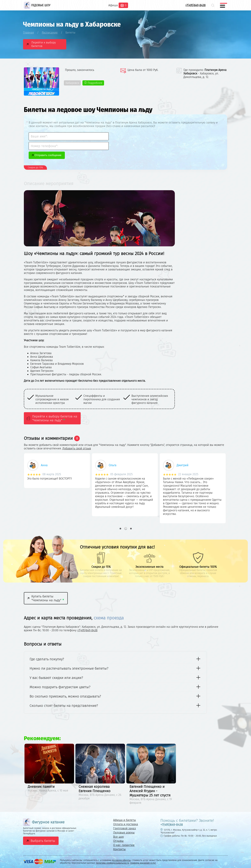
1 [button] (120, 529)
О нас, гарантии (124, 845)
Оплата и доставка (126, 824)
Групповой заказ (125, 828)
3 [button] (131, 529)
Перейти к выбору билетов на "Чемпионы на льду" (55, 418)
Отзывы (118, 841)
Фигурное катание (44, 822)
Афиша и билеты (125, 820)
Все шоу (118, 837)
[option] (51, 399)
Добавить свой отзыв (77, 448)
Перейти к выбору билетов (44, 44)
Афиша (113, 5)
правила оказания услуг (143, 863)
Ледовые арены (124, 833)
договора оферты (121, 860)
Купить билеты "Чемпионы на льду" (48, 598)
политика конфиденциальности (112, 863)
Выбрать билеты (43, 841)
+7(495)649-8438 (195, 5)
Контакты (119, 849)
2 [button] (126, 529)
